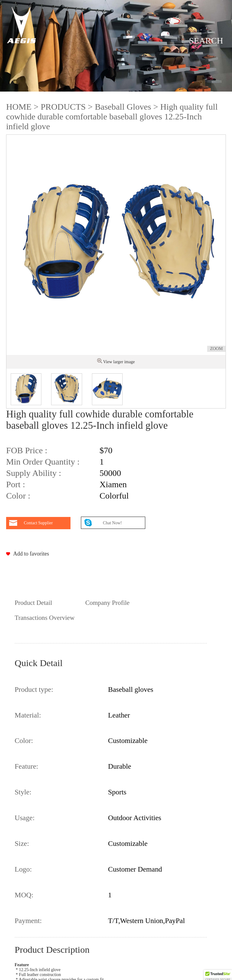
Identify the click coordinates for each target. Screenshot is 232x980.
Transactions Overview (45, 618)
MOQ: (24, 895)
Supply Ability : (34, 473)
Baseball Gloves (123, 107)
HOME (19, 107)
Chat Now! (113, 523)
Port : (16, 484)
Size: (22, 843)
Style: (23, 792)
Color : (18, 496)
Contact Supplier (38, 523)
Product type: (34, 689)
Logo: (23, 869)
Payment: (28, 921)
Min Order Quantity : (43, 462)
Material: (28, 715)
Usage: (25, 818)
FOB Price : (27, 450)
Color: (24, 741)
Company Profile (107, 603)
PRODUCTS (63, 107)
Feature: (27, 766)
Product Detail (33, 603)
